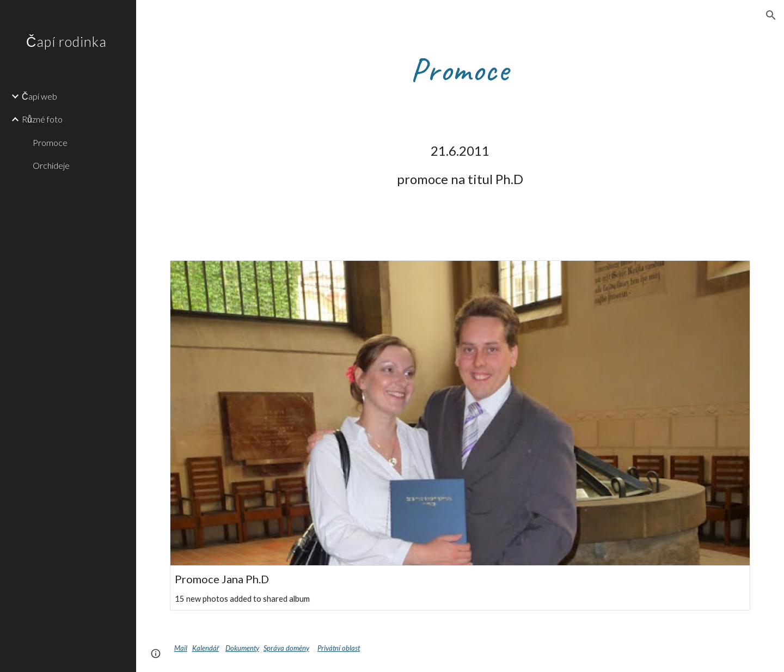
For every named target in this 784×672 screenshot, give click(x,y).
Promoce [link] (50, 142)
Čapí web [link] (39, 96)
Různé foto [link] (42, 119)
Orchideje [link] (51, 165)
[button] (771, 15)
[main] (460, 69)
